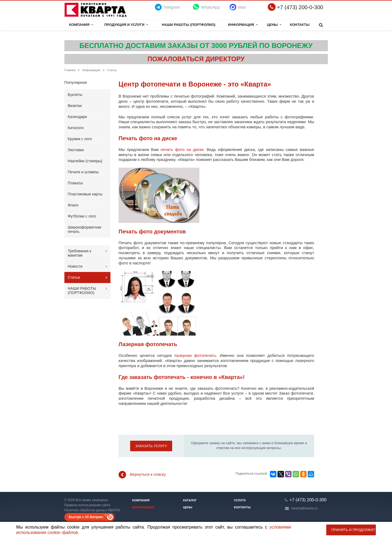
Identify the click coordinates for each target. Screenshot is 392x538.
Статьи (74, 277)
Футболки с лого (82, 216)
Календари (77, 117)
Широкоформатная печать (85, 229)
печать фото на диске (182, 149)
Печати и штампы (83, 172)
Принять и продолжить (354, 530)
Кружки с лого (80, 139)
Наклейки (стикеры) (85, 161)
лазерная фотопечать (195, 355)
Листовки (76, 150)
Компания (81, 25)
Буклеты (75, 95)
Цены (274, 25)
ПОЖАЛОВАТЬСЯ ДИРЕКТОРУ (196, 59)
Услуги (240, 500)
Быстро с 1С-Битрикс (86, 517)
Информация (243, 25)
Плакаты (75, 183)
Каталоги (76, 128)
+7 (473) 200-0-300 (300, 7)
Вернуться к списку (142, 475)
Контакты (300, 25)
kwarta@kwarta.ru (305, 508)
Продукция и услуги (126, 25)
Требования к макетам (80, 253)
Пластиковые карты (85, 194)
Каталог (190, 500)
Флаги (73, 205)
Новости (75, 266)
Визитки (75, 106)
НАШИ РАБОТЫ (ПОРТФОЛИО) (188, 25)
